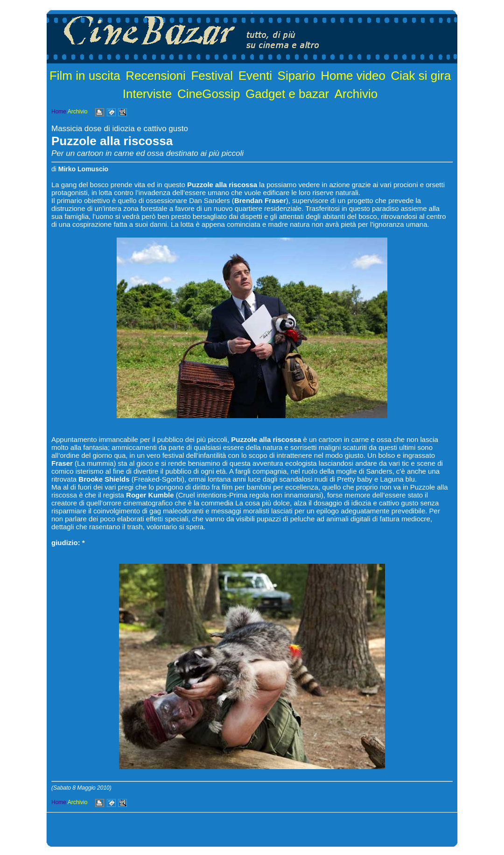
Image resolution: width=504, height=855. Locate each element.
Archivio (356, 94)
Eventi (255, 76)
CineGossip (209, 94)
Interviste (147, 94)
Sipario (297, 76)
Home (59, 112)
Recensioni (156, 76)
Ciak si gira (421, 76)
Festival (212, 76)
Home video (353, 76)
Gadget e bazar (287, 94)
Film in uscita (85, 76)
